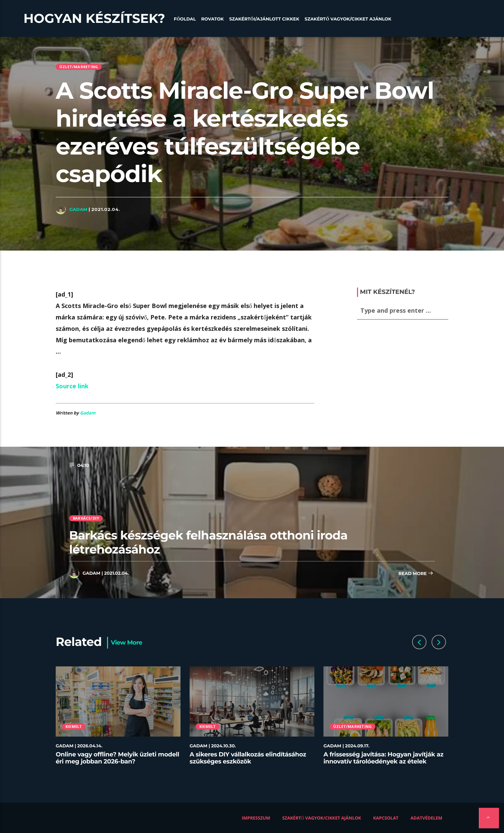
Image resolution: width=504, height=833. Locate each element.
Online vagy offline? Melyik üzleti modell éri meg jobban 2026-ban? (117, 758)
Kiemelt (74, 726)
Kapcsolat (386, 818)
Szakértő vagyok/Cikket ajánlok (348, 19)
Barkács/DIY (86, 518)
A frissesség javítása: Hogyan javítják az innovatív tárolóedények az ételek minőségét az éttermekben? (383, 762)
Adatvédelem (426, 818)
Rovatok (213, 19)
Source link (72, 386)
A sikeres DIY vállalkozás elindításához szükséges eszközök (248, 758)
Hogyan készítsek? (94, 18)
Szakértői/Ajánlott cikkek (264, 19)
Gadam (78, 209)
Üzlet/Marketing (79, 67)
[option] (118, 720)
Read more (416, 574)
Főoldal (185, 19)
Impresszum (256, 818)
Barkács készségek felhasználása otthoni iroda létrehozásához (208, 542)
